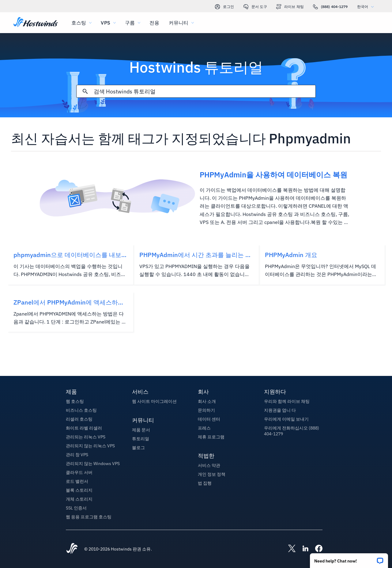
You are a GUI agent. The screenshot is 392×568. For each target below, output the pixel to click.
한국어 (367, 7)
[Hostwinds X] (289, 549)
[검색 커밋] (85, 91)
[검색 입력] (204, 91)
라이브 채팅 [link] (290, 7)
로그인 (224, 7)
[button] (349, 559)
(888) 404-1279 (330, 7)
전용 (154, 23)
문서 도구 (255, 7)
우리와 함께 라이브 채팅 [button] (287, 401)
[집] (36, 23)
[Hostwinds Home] (72, 549)
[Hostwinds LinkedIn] (302, 549)
